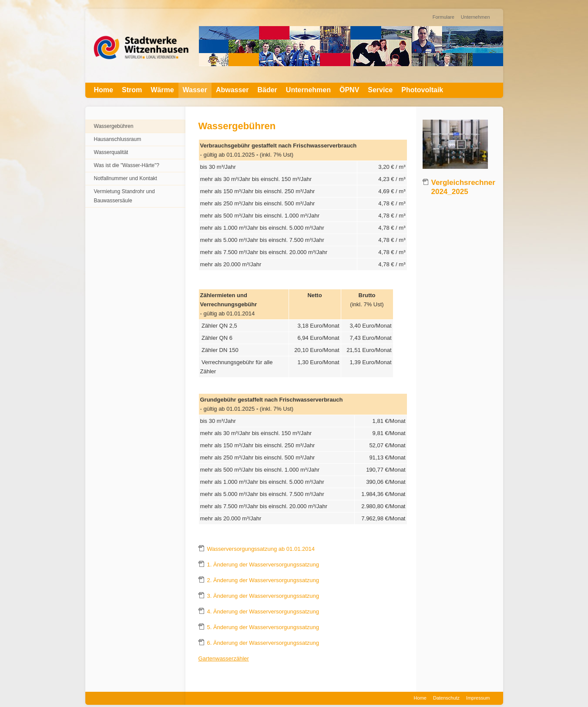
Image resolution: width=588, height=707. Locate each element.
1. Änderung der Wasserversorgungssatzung (263, 565)
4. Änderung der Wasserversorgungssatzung (263, 612)
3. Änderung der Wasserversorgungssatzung (263, 596)
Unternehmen (475, 17)
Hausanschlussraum (118, 139)
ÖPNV (349, 90)
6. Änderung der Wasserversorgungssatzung (263, 643)
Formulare (444, 17)
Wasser (195, 90)
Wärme (162, 90)
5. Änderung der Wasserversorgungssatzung (263, 627)
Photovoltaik (422, 90)
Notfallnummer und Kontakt (126, 178)
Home (104, 90)
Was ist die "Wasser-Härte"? (127, 165)
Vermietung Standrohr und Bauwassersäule (124, 196)
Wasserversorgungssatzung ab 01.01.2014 (261, 549)
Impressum (478, 698)
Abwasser (232, 90)
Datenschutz (446, 698)
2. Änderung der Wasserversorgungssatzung (263, 580)
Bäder (267, 90)
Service (380, 90)
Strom (132, 90)
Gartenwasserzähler (224, 658)
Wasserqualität (111, 152)
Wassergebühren (114, 126)
